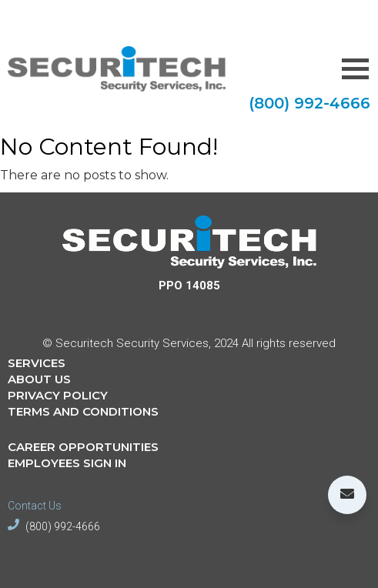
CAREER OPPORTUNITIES (83, 447)
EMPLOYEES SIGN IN (67, 463)
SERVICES (37, 363)
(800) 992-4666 (309, 103)
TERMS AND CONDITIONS (83, 411)
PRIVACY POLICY (58, 395)
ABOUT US (39, 379)
